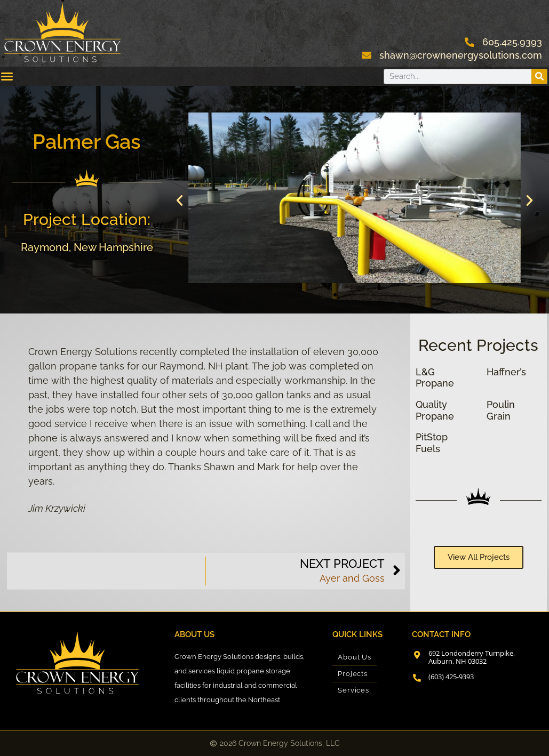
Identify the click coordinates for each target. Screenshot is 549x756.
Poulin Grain (501, 410)
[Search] (539, 77)
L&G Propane (435, 378)
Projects (352, 674)
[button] (180, 200)
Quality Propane (435, 410)
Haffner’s (506, 372)
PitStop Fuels (432, 443)
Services (353, 690)
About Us (354, 657)
